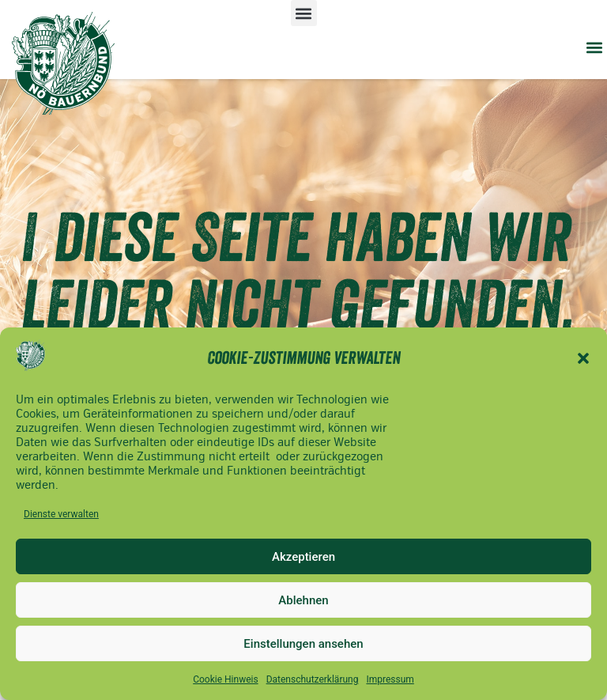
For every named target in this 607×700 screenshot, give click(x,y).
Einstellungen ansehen (303, 644)
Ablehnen (303, 600)
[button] (583, 358)
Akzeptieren (303, 557)
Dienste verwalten (61, 514)
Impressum (390, 679)
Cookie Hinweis (225, 679)
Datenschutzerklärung (313, 679)
